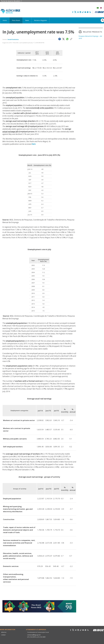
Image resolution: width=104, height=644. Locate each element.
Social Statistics (13, 39)
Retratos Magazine (40, 20)
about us (4, 632)
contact (3, 635)
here (34, 144)
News (27, 20)
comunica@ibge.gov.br (34, 635)
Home (5, 20)
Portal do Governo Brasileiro (11, 1)
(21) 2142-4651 (41, 637)
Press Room (16, 20)
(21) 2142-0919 (31, 637)
